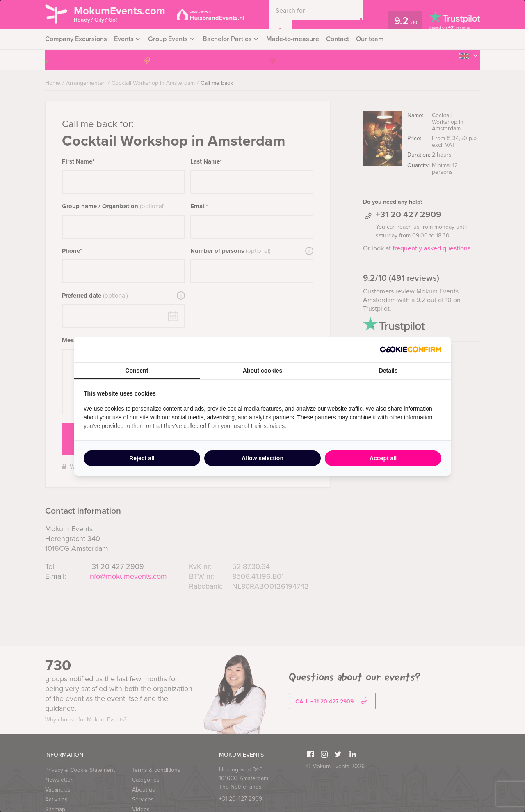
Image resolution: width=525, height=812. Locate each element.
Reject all (142, 458)
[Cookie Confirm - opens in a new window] (411, 349)
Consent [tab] (137, 371)
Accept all (383, 458)
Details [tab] (388, 371)
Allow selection (262, 458)
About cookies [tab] (262, 371)
